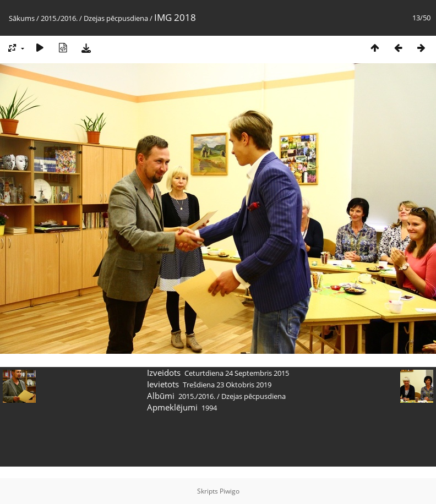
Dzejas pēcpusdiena (116, 18)
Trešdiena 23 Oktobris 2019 (227, 385)
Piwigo (230, 491)
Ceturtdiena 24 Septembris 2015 (237, 373)
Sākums (22, 18)
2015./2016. (59, 18)
